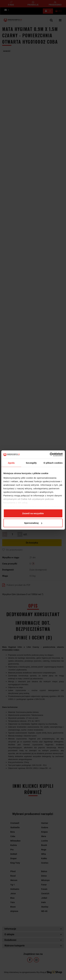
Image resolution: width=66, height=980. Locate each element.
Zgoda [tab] (11, 463)
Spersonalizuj (33, 523)
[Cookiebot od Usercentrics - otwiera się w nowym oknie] (50, 455)
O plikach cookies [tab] (53, 463)
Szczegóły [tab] (31, 463)
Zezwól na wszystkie (33, 513)
